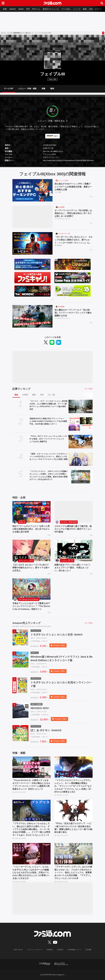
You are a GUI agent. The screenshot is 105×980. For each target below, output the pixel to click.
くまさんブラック (67, 561)
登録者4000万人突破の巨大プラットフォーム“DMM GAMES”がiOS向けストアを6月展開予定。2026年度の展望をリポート (48, 421)
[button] (52, 164)
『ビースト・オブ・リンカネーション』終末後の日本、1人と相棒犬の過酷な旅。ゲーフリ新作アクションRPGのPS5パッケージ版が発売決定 (48, 405)
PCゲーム (36, 9)
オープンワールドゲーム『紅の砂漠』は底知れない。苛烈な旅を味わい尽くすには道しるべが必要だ (73, 213)
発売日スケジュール (51, 9)
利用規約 (50, 950)
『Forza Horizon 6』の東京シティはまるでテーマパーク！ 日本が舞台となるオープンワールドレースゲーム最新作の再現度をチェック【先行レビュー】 (31, 785)
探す (56, 136)
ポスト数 (51, 395)
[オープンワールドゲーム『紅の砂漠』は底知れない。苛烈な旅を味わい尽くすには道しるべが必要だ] (32, 217)
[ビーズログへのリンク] (61, 964)
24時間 (25, 395)
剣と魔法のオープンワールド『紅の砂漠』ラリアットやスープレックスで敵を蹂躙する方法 (73, 313)
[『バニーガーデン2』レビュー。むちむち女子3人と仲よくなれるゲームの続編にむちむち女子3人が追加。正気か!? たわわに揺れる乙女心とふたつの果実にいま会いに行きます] (31, 854)
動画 (85, 9)
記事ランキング (21, 389)
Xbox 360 (46, 151)
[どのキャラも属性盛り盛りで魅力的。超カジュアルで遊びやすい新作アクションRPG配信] (74, 512)
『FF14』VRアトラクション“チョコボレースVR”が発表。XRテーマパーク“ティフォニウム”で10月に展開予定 (48, 439)
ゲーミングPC (63, 181)
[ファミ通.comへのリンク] (52, 3)
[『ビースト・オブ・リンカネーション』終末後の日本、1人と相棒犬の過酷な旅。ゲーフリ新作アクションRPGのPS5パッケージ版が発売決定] (81, 406)
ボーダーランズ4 (64, 234)
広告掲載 (88, 950)
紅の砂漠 (61, 207)
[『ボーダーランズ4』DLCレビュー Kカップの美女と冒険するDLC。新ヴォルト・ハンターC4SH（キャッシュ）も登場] (32, 243)
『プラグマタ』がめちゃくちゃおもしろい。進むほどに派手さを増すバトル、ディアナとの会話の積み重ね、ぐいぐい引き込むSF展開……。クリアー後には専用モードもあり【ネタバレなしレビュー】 (31, 829)
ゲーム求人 (66, 9)
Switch (21, 9)
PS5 (28, 9)
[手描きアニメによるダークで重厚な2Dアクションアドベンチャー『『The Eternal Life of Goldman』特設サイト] (31, 589)
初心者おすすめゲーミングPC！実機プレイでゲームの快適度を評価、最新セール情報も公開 (73, 187)
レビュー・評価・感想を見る (51, 121)
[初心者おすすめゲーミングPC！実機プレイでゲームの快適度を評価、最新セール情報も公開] (32, 190)
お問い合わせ (18, 950)
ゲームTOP (9, 89)
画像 (43, 89)
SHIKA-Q (22, 522)
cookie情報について (74, 950)
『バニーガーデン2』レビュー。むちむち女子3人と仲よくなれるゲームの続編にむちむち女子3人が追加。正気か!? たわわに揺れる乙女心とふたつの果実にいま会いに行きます (31, 873)
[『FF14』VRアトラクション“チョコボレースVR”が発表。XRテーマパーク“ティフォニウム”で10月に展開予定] (81, 442)
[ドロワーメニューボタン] (3, 3)
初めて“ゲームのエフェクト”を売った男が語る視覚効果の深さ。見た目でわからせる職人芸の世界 (31, 529)
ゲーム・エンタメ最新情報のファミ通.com (16, 33)
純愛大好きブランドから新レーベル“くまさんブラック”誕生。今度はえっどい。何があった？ (73, 568)
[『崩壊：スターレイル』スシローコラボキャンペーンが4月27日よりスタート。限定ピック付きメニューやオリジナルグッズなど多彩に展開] (81, 459)
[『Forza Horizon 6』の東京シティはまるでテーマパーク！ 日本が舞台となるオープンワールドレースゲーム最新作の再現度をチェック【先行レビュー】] (31, 767)
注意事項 (60, 950)
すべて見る (89, 389)
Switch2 (12, 9)
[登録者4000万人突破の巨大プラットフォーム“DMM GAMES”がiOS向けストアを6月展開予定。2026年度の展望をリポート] (81, 424)
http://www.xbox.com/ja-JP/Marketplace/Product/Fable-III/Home (68, 160)
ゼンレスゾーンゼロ (26, 561)
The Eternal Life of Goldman (29, 599)
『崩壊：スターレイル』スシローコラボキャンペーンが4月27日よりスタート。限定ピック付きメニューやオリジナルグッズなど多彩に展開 (48, 456)
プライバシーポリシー (35, 950)
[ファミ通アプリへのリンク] (45, 964)
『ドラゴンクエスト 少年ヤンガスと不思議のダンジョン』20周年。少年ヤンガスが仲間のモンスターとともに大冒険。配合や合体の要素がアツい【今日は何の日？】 (48, 475)
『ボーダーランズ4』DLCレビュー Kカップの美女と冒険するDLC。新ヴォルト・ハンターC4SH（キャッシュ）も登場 (74, 240)
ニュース (77, 9)
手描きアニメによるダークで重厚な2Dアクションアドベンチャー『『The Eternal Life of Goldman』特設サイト (31, 606)
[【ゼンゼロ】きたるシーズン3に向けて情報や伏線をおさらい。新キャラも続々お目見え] (31, 550)
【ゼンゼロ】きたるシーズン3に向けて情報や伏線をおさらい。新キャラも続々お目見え (31, 568)
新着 (5, 9)
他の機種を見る (56, 151)
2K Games (58, 245)
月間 (42, 395)
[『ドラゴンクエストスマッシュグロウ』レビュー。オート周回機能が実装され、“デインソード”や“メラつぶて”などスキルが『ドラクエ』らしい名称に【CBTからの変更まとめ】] (74, 767)
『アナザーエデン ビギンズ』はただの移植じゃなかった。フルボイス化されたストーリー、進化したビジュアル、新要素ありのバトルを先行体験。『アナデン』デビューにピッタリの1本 (73, 873)
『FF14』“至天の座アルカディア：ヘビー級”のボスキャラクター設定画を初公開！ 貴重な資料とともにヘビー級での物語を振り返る (73, 828)
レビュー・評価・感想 (27, 89)
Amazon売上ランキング (27, 623)
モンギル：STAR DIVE (69, 522)
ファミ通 (58, 192)
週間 (34, 395)
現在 (16, 395)
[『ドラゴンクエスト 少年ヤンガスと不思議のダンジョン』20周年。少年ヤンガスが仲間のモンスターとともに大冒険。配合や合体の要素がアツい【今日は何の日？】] (81, 477)
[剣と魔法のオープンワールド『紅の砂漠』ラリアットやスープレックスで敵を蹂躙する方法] (32, 316)
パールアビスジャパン (62, 219)
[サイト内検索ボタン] (102, 3)
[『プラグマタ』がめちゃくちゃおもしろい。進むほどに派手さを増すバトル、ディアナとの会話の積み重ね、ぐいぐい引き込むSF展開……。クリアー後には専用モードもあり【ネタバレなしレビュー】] (31, 810)
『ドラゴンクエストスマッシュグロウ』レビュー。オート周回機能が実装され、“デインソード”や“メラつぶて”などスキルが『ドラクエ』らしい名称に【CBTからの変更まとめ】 (73, 786)
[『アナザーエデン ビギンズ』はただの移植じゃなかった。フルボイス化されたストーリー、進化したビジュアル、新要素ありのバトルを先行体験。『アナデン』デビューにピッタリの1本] (74, 854)
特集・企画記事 (96, 9)
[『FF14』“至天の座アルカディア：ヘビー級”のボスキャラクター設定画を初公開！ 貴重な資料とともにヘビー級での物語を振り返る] (74, 810)
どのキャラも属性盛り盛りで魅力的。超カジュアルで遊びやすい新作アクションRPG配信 (73, 529)
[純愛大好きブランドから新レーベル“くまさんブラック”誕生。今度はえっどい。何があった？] (74, 550)
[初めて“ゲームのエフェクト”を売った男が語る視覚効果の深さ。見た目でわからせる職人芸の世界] (31, 512)
